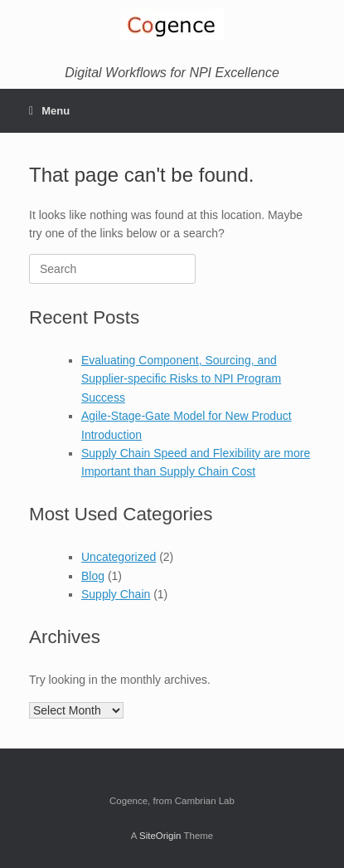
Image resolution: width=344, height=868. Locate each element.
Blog (93, 576)
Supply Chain (116, 594)
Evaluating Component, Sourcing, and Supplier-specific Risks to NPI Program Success (181, 379)
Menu (49, 111)
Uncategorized (119, 557)
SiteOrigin (160, 836)
